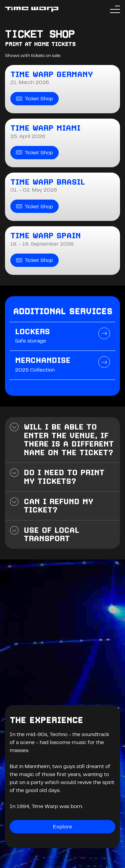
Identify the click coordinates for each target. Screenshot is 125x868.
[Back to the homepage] (32, 9)
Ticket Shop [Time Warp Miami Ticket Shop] (34, 152)
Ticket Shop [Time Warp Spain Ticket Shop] (34, 260)
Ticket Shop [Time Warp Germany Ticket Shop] (34, 99)
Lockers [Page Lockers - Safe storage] (32, 332)
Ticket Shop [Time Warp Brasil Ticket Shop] (34, 206)
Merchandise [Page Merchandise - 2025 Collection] (43, 360)
